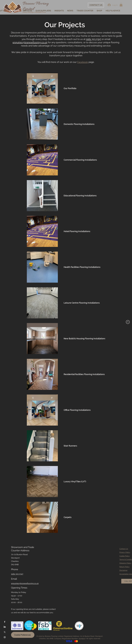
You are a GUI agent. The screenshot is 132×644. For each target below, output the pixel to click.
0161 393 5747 (94, 39)
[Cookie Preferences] (23, 635)
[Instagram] (5, 637)
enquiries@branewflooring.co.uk (30, 42)
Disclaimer (123, 570)
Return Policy (124, 567)
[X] (5, 632)
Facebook (83, 62)
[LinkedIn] (5, 627)
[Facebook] (5, 622)
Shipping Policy (125, 563)
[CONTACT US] (96, 5)
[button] (121, 5)
